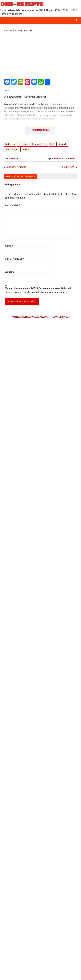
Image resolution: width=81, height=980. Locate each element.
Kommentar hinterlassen (64, 158)
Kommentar (12, 205)
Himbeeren (23, 144)
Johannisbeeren (39, 144)
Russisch (62, 144)
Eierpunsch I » (70, 167)
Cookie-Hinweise (61, 317)
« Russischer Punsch (15, 167)
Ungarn (25, 149)
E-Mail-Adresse (14, 259)
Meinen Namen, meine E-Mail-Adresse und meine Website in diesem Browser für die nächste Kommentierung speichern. (39, 290)
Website (9, 272)
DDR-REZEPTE (22, 4)
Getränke (13, 158)
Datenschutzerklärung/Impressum (30, 317)
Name (9, 246)
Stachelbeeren (12, 149)
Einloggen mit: (13, 185)
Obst (52, 144)
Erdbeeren (10, 144)
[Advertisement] (40, 55)
